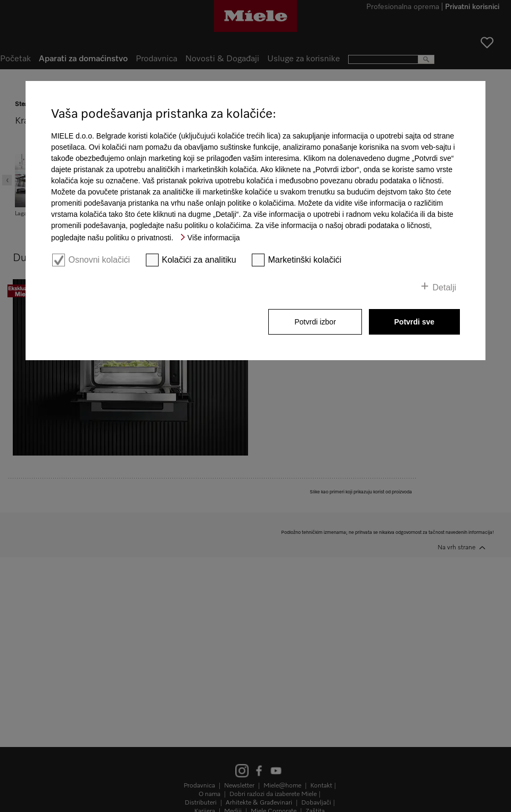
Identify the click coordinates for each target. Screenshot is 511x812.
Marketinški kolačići (305, 260)
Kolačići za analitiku (199, 260)
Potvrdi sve (414, 322)
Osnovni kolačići (99, 260)
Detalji (444, 287)
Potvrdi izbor (315, 322)
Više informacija (214, 238)
